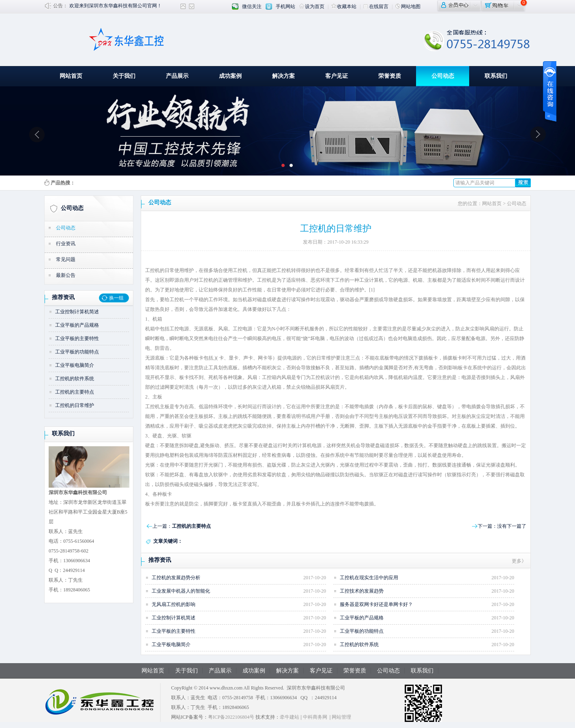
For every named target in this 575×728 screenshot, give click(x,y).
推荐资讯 (63, 297)
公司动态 (443, 76)
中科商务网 (315, 717)
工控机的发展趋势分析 (176, 578)
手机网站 (285, 6)
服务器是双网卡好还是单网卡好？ (376, 604)
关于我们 (124, 76)
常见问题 (66, 259)
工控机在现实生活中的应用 (369, 578)
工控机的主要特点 (75, 392)
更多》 (519, 561)
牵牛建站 (290, 717)
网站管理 (341, 717)
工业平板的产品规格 (77, 325)
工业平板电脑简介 (75, 365)
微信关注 (252, 6)
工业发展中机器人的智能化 (181, 591)
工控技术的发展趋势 (362, 591)
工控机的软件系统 (75, 379)
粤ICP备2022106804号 (231, 717)
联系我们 (496, 76)
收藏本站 (344, 6)
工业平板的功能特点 (77, 352)
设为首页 (312, 6)
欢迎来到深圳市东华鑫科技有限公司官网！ (116, 6)
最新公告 (66, 275)
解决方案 (283, 76)
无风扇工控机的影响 (174, 604)
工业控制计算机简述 (77, 312)
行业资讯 (66, 244)
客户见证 (337, 76)
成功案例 (230, 76)
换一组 (116, 298)
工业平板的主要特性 (77, 338)
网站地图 (408, 6)
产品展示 (177, 76)
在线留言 (376, 6)
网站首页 (71, 76)
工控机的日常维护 (75, 405)
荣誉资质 (390, 76)
